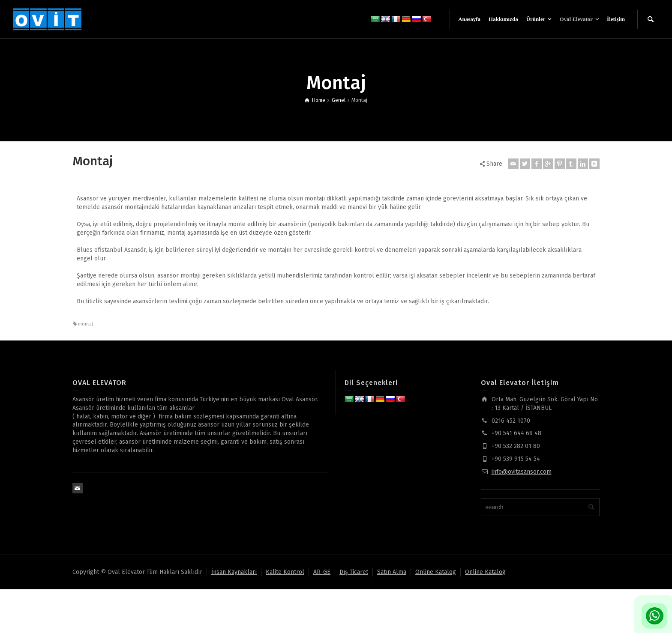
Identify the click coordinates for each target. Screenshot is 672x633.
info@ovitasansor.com (522, 472)
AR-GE (322, 572)
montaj (85, 324)
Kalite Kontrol (285, 572)
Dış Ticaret (354, 572)
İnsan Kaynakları (234, 572)
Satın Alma (392, 572)
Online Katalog (436, 572)
